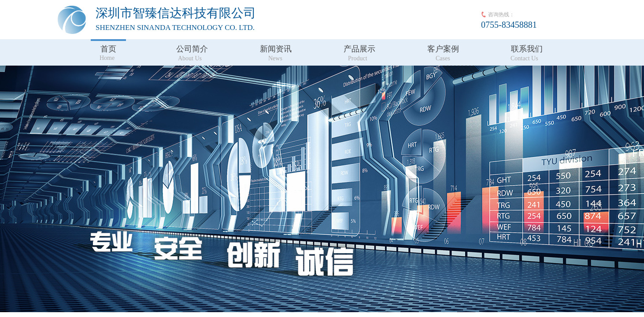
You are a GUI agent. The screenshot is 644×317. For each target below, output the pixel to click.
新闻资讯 (276, 49)
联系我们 (527, 49)
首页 (108, 49)
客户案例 (443, 49)
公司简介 (192, 49)
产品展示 (359, 49)
